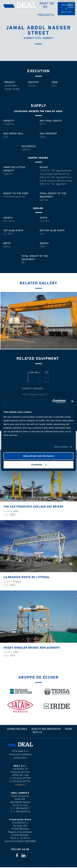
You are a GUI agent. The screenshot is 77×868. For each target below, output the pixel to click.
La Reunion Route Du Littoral (27, 577)
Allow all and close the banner (38, 456)
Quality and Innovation (46, 729)
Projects (46, 15)
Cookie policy (20, 758)
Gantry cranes (33, 389)
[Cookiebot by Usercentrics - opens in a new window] (52, 401)
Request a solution (66, 9)
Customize (39, 465)
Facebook (17, 855)
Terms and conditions (20, 755)
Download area (17, 729)
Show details (61, 447)
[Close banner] (72, 401)
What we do (47, 5)
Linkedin (24, 855)
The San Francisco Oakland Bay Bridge (34, 507)
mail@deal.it (20, 785)
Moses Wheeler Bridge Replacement (32, 648)
